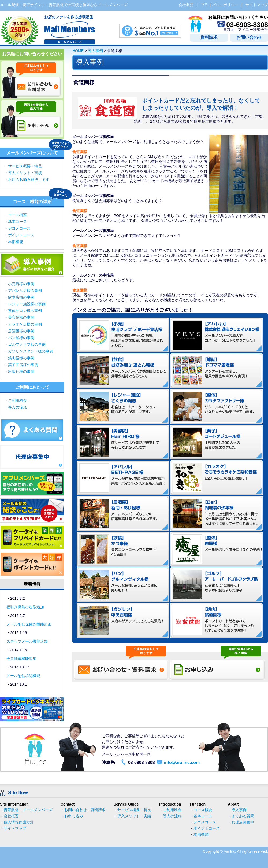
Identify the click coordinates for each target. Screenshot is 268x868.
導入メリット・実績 (25, 173)
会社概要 (11, 816)
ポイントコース (21, 235)
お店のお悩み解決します (29, 179)
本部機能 (16, 242)
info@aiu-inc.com (182, 762)
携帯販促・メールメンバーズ (28, 810)
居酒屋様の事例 (21, 331)
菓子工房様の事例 (23, 365)
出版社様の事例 (21, 372)
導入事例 (95, 51)
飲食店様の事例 (21, 297)
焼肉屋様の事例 (21, 358)
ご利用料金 (17, 400)
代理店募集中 (243, 822)
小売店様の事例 (21, 284)
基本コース (17, 222)
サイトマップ (15, 828)
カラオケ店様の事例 (25, 324)
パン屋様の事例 (21, 338)
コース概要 (17, 215)
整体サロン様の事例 (25, 311)
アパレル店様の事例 (25, 290)
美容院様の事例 (21, 317)
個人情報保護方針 (19, 822)
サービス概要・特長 (25, 166)
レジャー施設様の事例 (27, 304)
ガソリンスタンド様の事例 (31, 351)
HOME (78, 51)
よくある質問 (243, 816)
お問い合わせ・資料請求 (85, 810)
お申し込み (74, 816)
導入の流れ (17, 407)
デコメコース (19, 228)
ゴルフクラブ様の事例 (27, 344)
